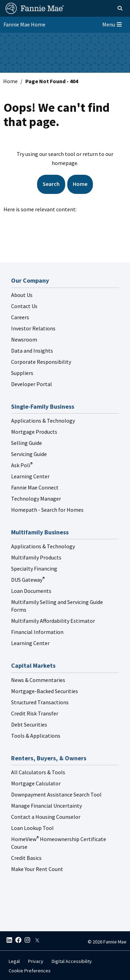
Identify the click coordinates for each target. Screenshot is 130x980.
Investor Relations (33, 328)
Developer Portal (32, 384)
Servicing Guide (29, 454)
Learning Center (30, 476)
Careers (20, 317)
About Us (22, 295)
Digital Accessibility (72, 961)
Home (10, 81)
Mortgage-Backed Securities (45, 691)
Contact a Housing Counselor (46, 817)
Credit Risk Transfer (35, 713)
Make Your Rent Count (37, 869)
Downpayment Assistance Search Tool (56, 794)
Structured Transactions (40, 702)
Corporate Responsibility (41, 362)
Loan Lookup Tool (32, 828)
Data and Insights (32, 351)
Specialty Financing (34, 569)
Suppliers (22, 373)
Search (51, 184)
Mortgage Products (34, 432)
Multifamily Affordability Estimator (53, 621)
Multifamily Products (36, 557)
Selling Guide (27, 443)
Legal (14, 961)
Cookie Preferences (30, 971)
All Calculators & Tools (38, 772)
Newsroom (24, 339)
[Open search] (112, 8)
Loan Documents (31, 591)
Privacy (36, 961)
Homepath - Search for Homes (47, 510)
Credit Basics (26, 858)
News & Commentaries (38, 680)
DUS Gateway (28, 580)
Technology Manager (36, 499)
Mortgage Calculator (36, 783)
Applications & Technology (43, 421)
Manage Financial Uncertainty (46, 806)
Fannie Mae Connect (35, 487)
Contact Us (24, 306)
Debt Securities (29, 724)
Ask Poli (22, 465)
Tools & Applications (36, 736)
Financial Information (37, 632)
